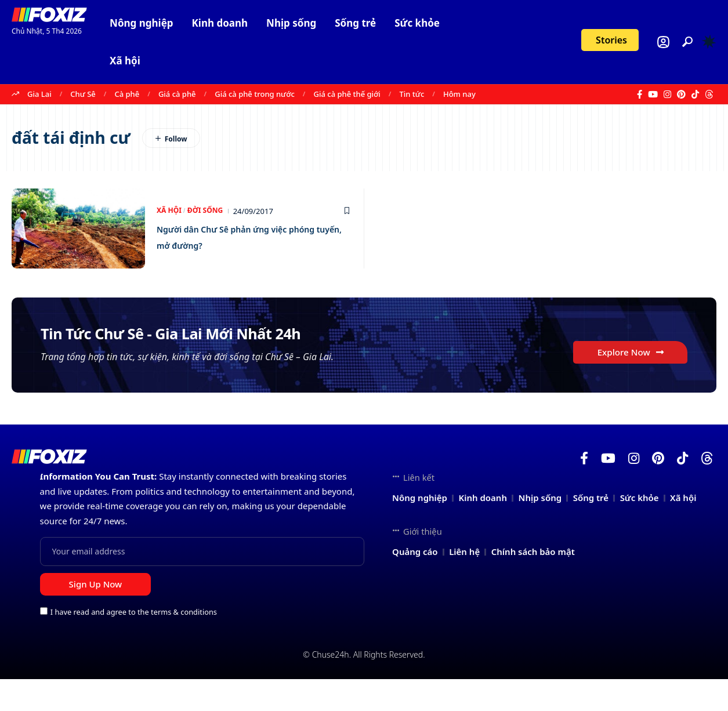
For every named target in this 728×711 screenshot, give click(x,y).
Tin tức (412, 94)
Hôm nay (459, 94)
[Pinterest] (681, 95)
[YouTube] (653, 95)
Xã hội (170, 211)
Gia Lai (39, 94)
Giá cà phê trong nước (255, 94)
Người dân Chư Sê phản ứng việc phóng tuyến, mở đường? (249, 236)
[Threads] (709, 95)
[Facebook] (640, 95)
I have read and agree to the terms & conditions (134, 644)
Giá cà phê (177, 94)
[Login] (663, 42)
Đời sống (208, 211)
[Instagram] (667, 95)
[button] (687, 42)
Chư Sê (83, 94)
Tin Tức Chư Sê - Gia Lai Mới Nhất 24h (236, 351)
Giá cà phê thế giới (347, 94)
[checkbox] (44, 643)
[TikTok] (695, 95)
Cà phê (127, 94)
